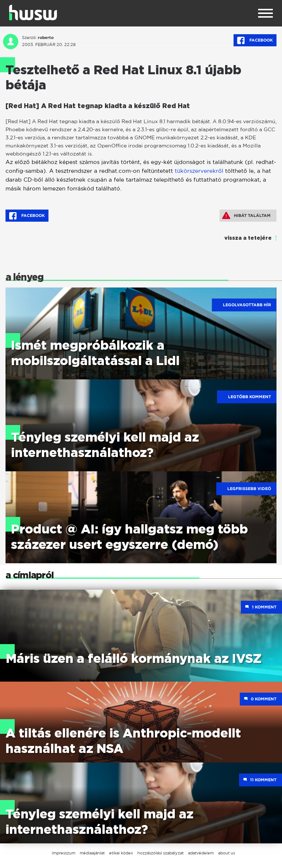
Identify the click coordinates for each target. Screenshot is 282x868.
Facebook (255, 40)
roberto (46, 37)
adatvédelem (201, 853)
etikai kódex (121, 853)
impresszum (64, 853)
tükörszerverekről (199, 171)
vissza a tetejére (248, 238)
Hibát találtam (246, 215)
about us (227, 853)
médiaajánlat (92, 853)
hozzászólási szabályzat (160, 853)
